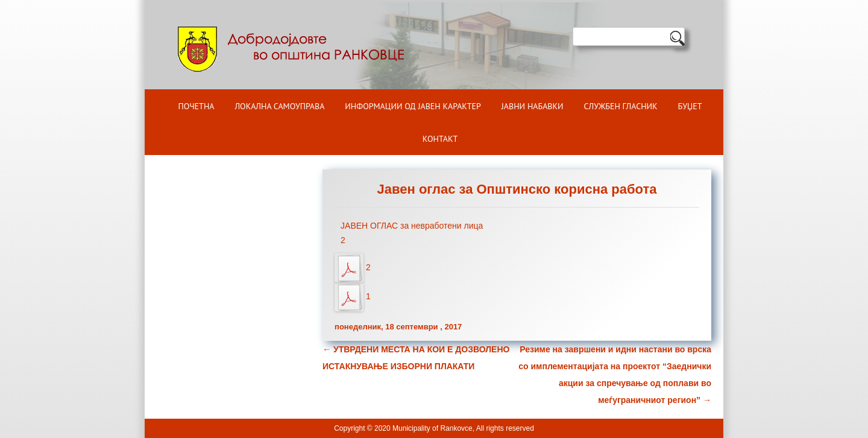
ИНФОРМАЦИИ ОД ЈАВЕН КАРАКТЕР (413, 106)
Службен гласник (621, 106)
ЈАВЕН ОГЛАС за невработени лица (412, 226)
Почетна (197, 106)
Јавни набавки (533, 106)
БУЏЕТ (690, 106)
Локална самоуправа (279, 106)
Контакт (440, 139)
